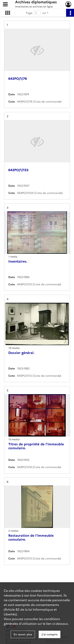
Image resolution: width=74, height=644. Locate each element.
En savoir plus (23, 634)
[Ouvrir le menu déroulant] (5, 5)
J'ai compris (50, 634)
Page (29, 13)
